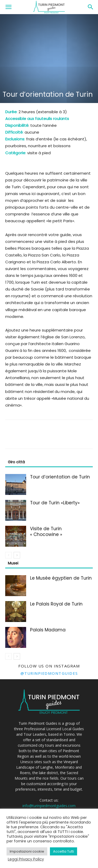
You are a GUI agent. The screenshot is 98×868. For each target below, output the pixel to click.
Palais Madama (48, 630)
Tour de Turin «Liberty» (55, 503)
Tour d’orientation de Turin (60, 477)
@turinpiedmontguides (49, 673)
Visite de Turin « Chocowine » (46, 532)
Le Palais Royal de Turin (56, 604)
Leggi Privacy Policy (26, 859)
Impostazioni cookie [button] (27, 851)
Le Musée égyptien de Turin (61, 578)
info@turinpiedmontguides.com (49, 806)
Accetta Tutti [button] (64, 851)
